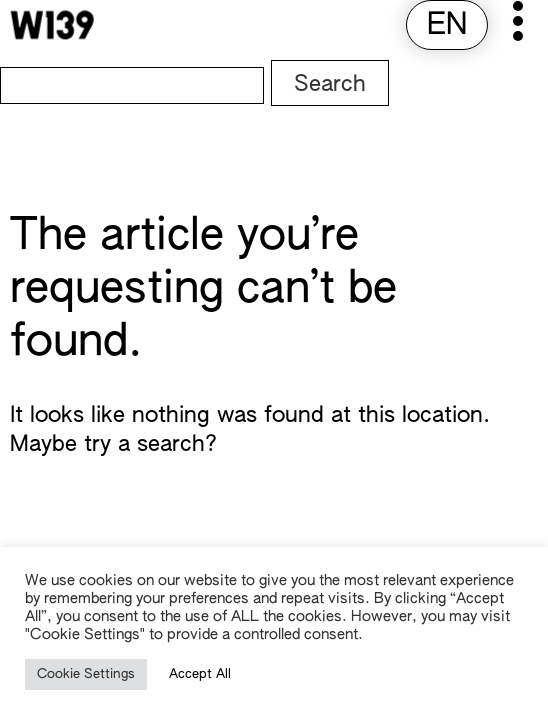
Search (330, 85)
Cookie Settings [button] (86, 674)
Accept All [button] (200, 674)
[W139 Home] (52, 25)
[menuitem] (447, 26)
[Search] (132, 85)
